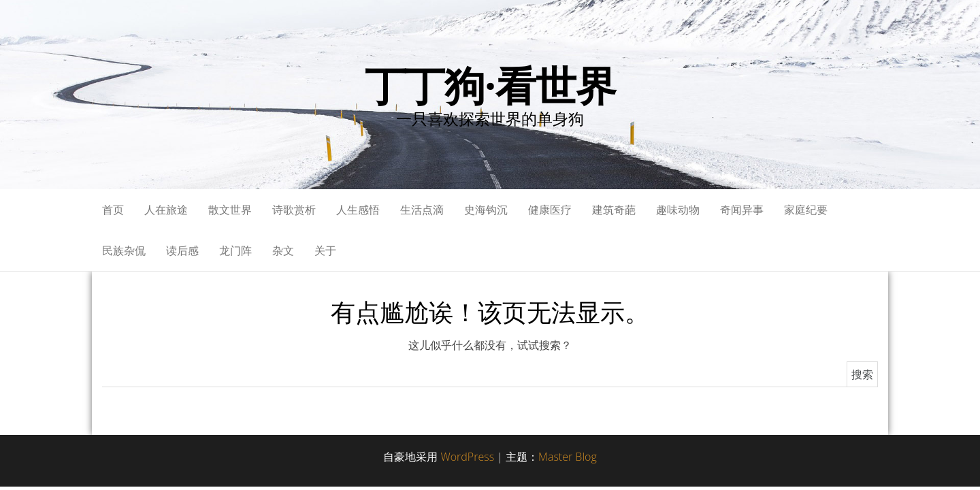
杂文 (283, 250)
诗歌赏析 (294, 210)
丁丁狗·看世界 (490, 85)
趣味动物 (678, 210)
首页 (113, 210)
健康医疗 (550, 210)
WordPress (467, 457)
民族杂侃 (124, 250)
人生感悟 (358, 210)
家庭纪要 (806, 210)
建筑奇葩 (614, 210)
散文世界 (230, 210)
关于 (325, 250)
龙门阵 (235, 250)
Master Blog (568, 457)
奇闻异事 (742, 210)
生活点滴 (422, 210)
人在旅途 (166, 210)
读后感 (182, 250)
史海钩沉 (486, 210)
